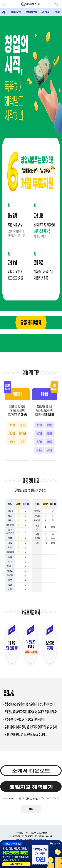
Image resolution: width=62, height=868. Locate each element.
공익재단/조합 (31, 12)
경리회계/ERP (16, 12)
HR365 (57, 12)
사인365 (45, 12)
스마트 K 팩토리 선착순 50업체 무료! (28, 799)
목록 (31, 809)
